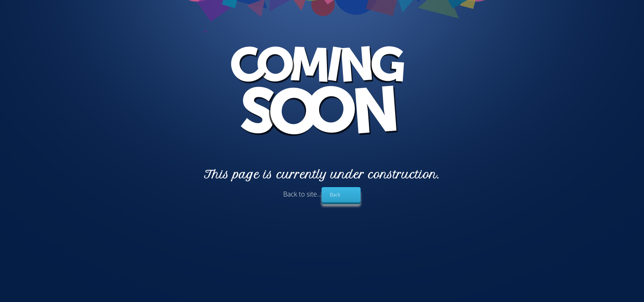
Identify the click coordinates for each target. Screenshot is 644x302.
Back (335, 195)
